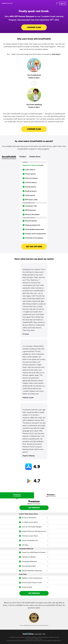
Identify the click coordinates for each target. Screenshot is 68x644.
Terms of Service (53, 641)
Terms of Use (38, 639)
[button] (57, 3)
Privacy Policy (30, 639)
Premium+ (51, 495)
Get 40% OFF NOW (34, 247)
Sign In (63, 3)
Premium (17, 495)
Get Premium (34, 508)
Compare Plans (34, 27)
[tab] (17, 495)
